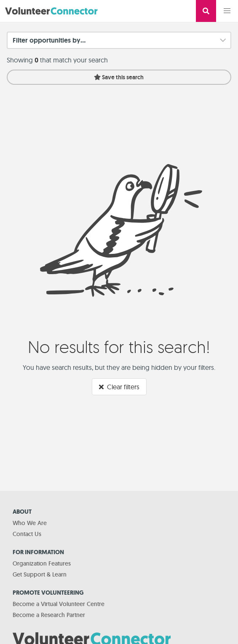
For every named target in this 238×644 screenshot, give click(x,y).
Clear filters (119, 387)
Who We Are (30, 523)
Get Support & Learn (40, 574)
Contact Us (27, 534)
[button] (227, 11)
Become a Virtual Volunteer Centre (59, 604)
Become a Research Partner (49, 615)
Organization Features (42, 563)
